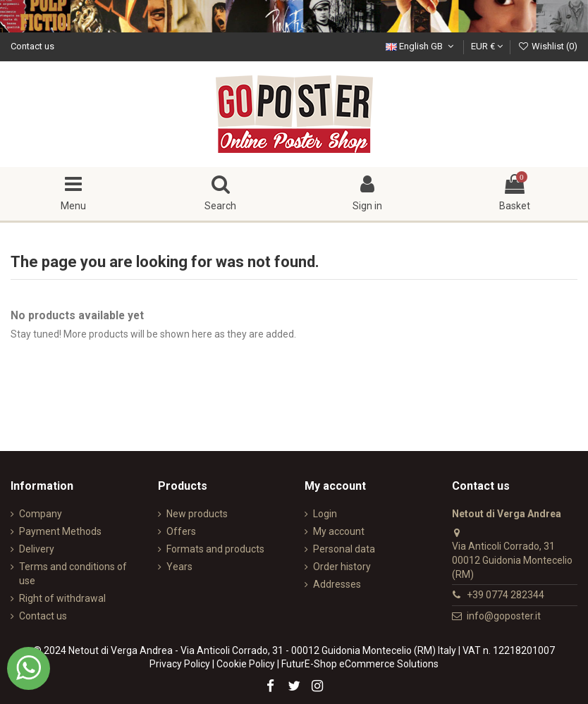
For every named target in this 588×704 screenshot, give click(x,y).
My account (339, 531)
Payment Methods (60, 531)
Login (325, 514)
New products (197, 514)
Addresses (337, 584)
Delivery (37, 549)
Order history (342, 567)
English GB (421, 46)
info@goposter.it (504, 616)
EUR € (487, 46)
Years (179, 567)
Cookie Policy (246, 664)
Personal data (344, 549)
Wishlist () (547, 46)
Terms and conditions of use (73, 574)
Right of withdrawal (62, 598)
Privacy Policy (180, 664)
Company (41, 514)
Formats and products (215, 549)
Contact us (32, 46)
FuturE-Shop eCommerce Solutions (360, 664)
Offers (181, 531)
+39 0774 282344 (506, 595)
